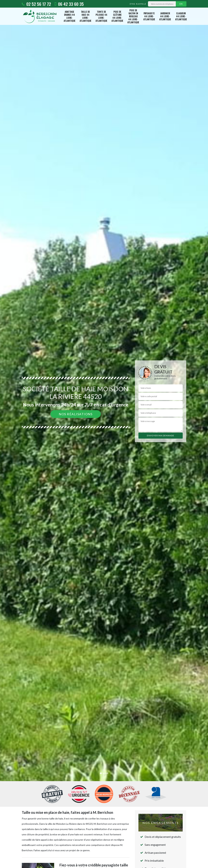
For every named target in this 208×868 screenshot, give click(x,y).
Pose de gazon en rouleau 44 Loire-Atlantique (133, 16)
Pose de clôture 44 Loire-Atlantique (117, 16)
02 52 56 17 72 (36, 4)
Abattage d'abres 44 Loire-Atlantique (70, 16)
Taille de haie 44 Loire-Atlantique (86, 16)
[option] (104, 434)
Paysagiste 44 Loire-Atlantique (149, 16)
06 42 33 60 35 (69, 4)
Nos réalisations (76, 414)
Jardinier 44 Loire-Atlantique (165, 16)
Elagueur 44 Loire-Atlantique (181, 16)
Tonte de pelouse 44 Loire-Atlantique (101, 16)
